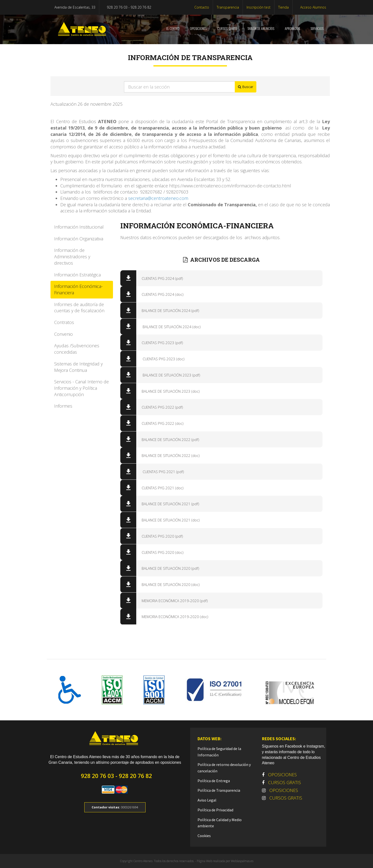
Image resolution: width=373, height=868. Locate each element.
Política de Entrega (214, 781)
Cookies (204, 836)
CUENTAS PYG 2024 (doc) (161, 294)
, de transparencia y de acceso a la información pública (195, 134)
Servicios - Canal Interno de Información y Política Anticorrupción (81, 388)
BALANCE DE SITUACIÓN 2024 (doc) (170, 327)
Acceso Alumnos (313, 7)
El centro (173, 28)
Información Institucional (79, 227)
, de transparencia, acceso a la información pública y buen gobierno (205, 128)
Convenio (63, 334)
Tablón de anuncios (261, 28)
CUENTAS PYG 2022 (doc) (161, 423)
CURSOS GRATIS (227, 28)
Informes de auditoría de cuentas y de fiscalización (79, 308)
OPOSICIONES (198, 28)
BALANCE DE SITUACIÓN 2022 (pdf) (169, 440)
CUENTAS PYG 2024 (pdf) (161, 278)
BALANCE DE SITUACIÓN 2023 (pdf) (169, 375)
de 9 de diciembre (107, 128)
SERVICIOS (317, 28)
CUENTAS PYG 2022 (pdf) (161, 407)
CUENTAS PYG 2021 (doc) (161, 488)
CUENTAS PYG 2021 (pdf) (161, 472)
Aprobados (292, 28)
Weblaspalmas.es (242, 861)
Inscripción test (259, 7)
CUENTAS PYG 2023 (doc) (162, 359)
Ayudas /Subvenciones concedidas (77, 349)
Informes (63, 406)
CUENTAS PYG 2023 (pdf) (161, 343)
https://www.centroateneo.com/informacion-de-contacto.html (230, 186)
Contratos (64, 322)
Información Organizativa (79, 239)
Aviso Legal (207, 800)
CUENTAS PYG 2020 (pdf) (161, 536)
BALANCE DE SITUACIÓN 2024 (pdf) (169, 311)
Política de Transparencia (219, 790)
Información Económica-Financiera (78, 289)
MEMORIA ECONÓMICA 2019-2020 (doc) (174, 617)
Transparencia (228, 7)
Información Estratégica (77, 275)
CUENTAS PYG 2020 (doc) (161, 552)
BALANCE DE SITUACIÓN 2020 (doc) (169, 584)
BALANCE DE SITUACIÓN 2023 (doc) (169, 391)
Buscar (246, 87)
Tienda (283, 7)
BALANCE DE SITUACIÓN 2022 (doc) (169, 455)
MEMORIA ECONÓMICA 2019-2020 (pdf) (173, 601)
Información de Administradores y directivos (72, 256)
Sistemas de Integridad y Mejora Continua (78, 367)
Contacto (202, 7)
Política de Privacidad (215, 810)
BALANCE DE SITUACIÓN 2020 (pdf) (169, 568)
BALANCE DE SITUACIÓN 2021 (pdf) (169, 504)
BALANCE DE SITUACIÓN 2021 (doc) (169, 520)
